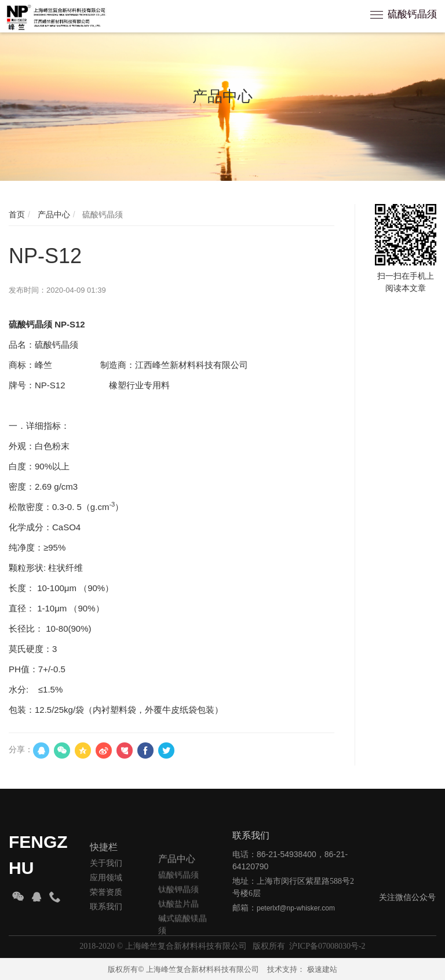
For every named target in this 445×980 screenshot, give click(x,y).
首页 (17, 214)
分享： (21, 749)
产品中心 (53, 214)
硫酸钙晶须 (412, 14)
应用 (98, 910)
